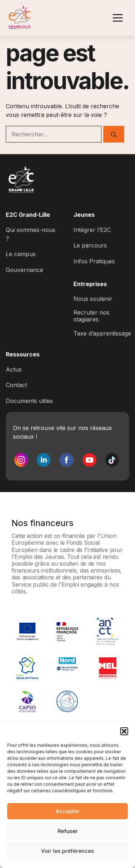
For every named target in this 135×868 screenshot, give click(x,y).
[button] (124, 731)
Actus (14, 369)
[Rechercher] (114, 134)
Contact (16, 385)
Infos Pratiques (94, 261)
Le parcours (90, 245)
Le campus (21, 254)
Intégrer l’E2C (92, 230)
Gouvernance (24, 270)
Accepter (68, 811)
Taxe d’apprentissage (102, 333)
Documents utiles (29, 401)
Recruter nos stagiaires (91, 316)
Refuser (68, 831)
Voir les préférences (67, 851)
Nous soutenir (93, 299)
